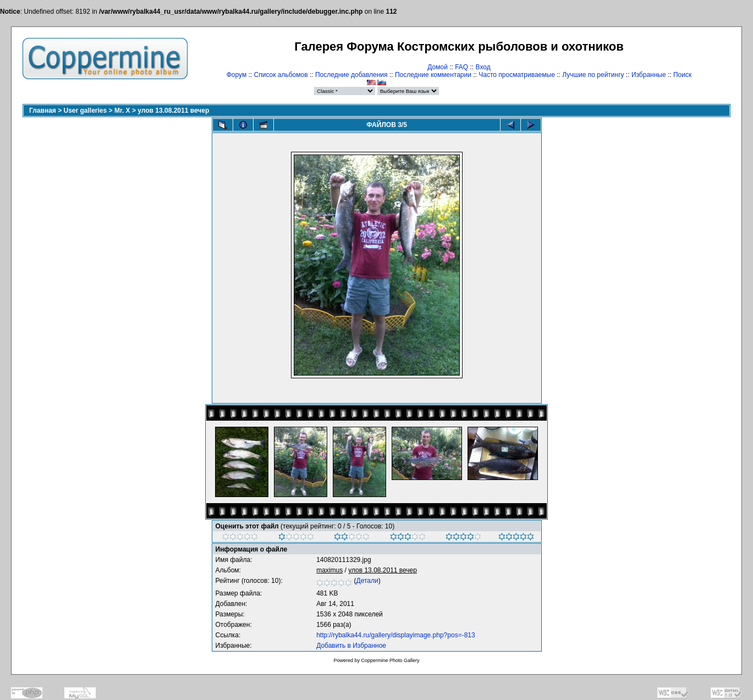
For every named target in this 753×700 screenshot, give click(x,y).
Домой (438, 67)
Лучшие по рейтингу (593, 75)
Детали (367, 581)
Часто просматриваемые (517, 75)
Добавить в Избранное (351, 646)
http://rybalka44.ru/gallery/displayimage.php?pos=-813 (396, 635)
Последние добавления (351, 75)
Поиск (682, 75)
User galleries (86, 111)
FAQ (461, 67)
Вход (483, 67)
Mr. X (122, 111)
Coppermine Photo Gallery (390, 660)
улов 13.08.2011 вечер (173, 111)
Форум (237, 75)
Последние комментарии (433, 75)
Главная (43, 111)
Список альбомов (281, 75)
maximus (329, 570)
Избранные (649, 75)
